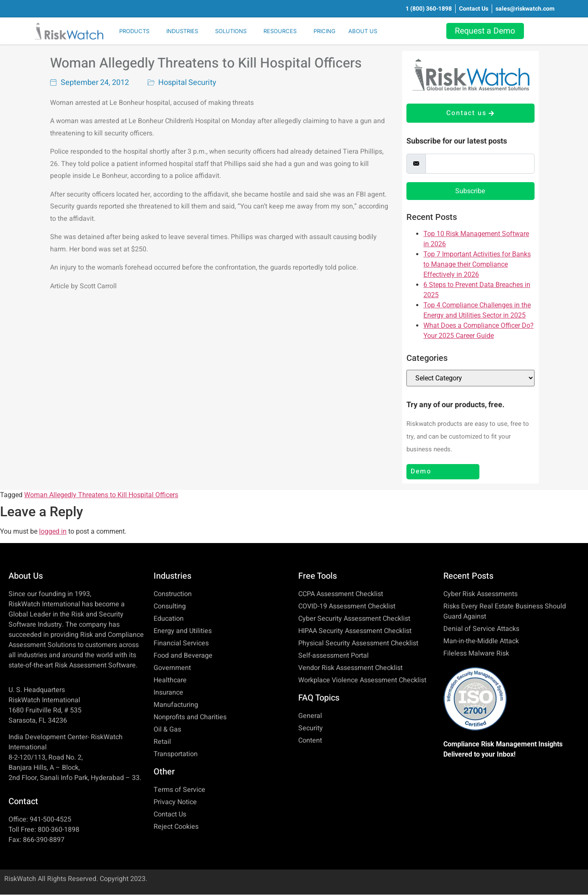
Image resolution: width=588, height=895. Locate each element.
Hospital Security (187, 83)
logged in (53, 532)
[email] (480, 164)
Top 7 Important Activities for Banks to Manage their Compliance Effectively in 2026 (477, 265)
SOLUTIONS (231, 31)
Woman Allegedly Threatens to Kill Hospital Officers (206, 63)
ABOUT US (363, 31)
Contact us (470, 113)
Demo (421, 472)
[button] (136, 31)
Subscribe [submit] (470, 191)
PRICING (325, 31)
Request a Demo (487, 31)
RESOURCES (280, 31)
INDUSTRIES (182, 31)
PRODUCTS (134, 31)
